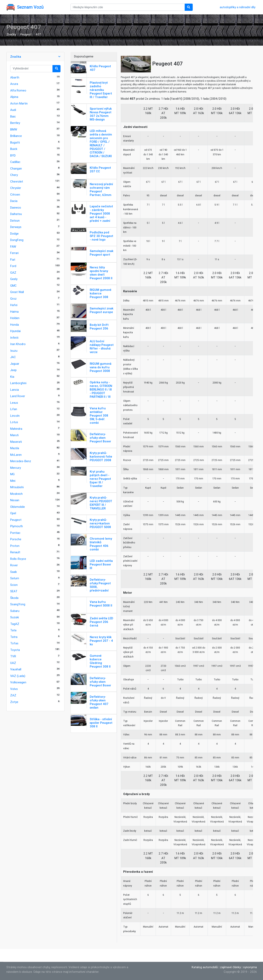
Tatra (14, 637)
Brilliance (16, 136)
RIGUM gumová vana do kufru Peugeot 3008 (101, 367)
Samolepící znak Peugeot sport (102, 253)
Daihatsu (16, 214)
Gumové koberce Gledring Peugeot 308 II (100, 661)
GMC (13, 286)
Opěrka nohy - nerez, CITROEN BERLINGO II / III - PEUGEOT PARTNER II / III (101, 389)
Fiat (13, 260)
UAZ (13, 663)
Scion (14, 585)
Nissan (15, 500)
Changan (16, 168)
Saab (14, 572)
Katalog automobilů (205, 967)
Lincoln (15, 416)
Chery (14, 175)
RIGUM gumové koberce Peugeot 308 (101, 293)
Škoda (14, 598)
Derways (16, 227)
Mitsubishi (17, 487)
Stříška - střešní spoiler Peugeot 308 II (101, 723)
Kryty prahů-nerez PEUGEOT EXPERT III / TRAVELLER (101, 503)
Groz (13, 299)
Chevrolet (17, 181)
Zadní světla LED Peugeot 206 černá (101, 622)
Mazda (15, 448)
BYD (13, 155)
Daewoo (16, 207)
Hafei (14, 305)
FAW (13, 247)
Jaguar (15, 364)
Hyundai (15, 331)
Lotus (14, 422)
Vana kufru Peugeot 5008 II (101, 604)
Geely (14, 279)
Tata (13, 630)
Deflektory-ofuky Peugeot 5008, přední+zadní (100, 585)
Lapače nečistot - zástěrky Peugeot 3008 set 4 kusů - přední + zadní (101, 213)
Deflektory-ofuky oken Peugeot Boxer (100, 438)
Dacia (14, 201)
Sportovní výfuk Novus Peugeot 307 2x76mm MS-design (101, 114)
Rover (14, 565)
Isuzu (14, 351)
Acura (14, 84)
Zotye (14, 702)
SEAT (14, 591)
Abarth (15, 77)
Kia (12, 377)
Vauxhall (16, 669)
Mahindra (16, 429)
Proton (15, 546)
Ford (13, 266)
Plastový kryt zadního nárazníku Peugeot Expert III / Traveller (101, 90)
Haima (14, 312)
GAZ (13, 273)
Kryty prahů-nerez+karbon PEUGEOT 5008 (100, 523)
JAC (13, 357)
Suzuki (15, 617)
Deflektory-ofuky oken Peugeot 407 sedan (99, 702)
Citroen (15, 194)
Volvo (14, 689)
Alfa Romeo (18, 90)
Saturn (15, 578)
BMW (14, 129)
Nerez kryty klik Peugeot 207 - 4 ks (101, 641)
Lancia (15, 390)
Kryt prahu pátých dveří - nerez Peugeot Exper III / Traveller (100, 479)
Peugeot (26, 34)
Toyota (15, 650)
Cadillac (15, 162)
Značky (11, 34)
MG (12, 474)
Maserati (16, 442)
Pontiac (15, 533)
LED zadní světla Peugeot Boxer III (101, 564)
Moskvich (16, 494)
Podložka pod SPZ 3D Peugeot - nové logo (101, 236)
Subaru (15, 611)
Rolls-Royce (18, 559)
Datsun (15, 220)
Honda (15, 325)
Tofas (14, 643)
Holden (15, 318)
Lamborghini (18, 383)
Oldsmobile (18, 507)
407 (38, 34)
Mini (13, 481)
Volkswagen (18, 682)
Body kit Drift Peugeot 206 (99, 327)
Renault (15, 552)
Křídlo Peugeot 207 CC (100, 169)
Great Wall (17, 292)
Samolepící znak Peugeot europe (102, 310)
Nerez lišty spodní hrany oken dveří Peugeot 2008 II (101, 273)
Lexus (14, 403)
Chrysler (16, 188)
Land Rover (18, 396)
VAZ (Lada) (18, 676)
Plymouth (17, 526)
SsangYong (18, 604)
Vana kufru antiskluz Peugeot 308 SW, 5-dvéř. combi (99, 415)
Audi (13, 110)
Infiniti (14, 338)
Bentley (15, 123)
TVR (13, 656)
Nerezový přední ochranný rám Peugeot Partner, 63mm (101, 189)
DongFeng (17, 240)
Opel (13, 513)
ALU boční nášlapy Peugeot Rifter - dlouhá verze (102, 347)
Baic (13, 116)
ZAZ (13, 695)
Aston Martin (19, 103)
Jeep (13, 370)
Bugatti (15, 142)
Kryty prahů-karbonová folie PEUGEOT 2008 (101, 456)
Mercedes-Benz (21, 461)
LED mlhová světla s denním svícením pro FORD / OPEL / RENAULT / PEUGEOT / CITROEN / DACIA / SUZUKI (101, 143)
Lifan (14, 409)
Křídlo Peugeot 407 (100, 68)
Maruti (14, 435)
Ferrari (14, 253)
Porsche (16, 539)
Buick (14, 149)
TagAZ (15, 624)
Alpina (14, 97)
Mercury (16, 468)
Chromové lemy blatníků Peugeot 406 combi (101, 544)
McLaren (16, 455)
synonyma (250, 967)
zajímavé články (230, 967)
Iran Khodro (18, 344)
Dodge (14, 233)
